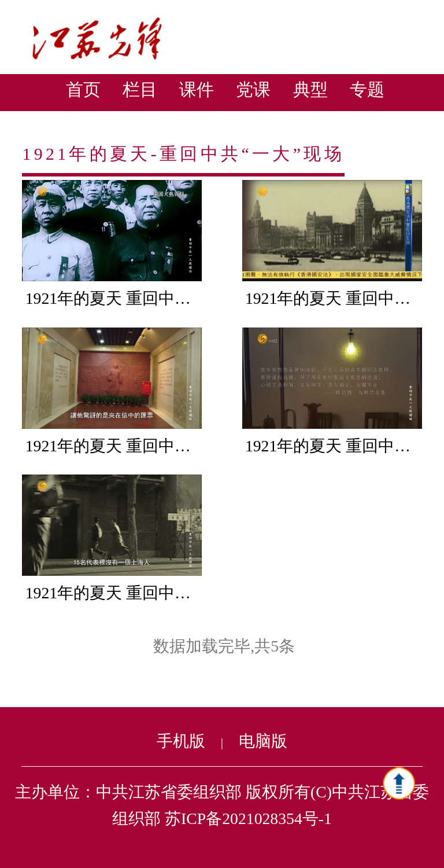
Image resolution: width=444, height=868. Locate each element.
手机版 (181, 741)
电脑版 (263, 741)
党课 (253, 89)
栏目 (140, 89)
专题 (367, 89)
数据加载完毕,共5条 (224, 646)
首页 (83, 89)
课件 (197, 89)
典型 (310, 89)
